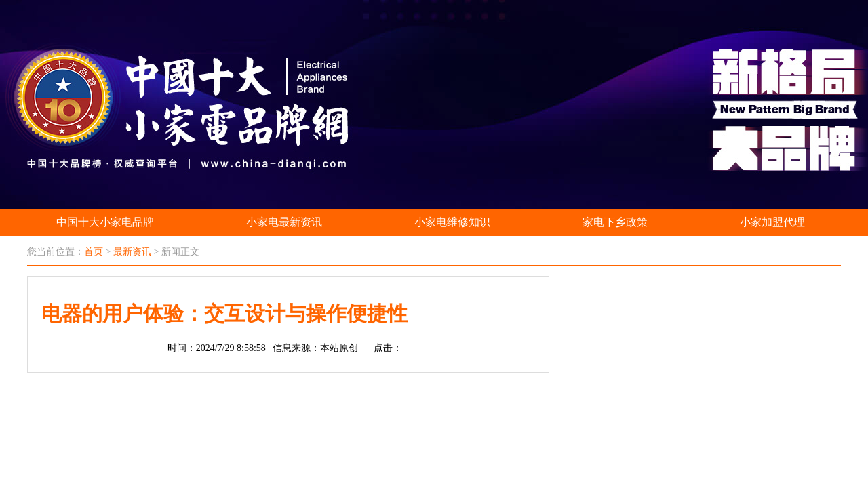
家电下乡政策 (615, 222)
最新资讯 (132, 252)
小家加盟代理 (772, 222)
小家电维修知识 (452, 222)
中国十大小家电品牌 (105, 222)
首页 (94, 252)
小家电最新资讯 (284, 222)
